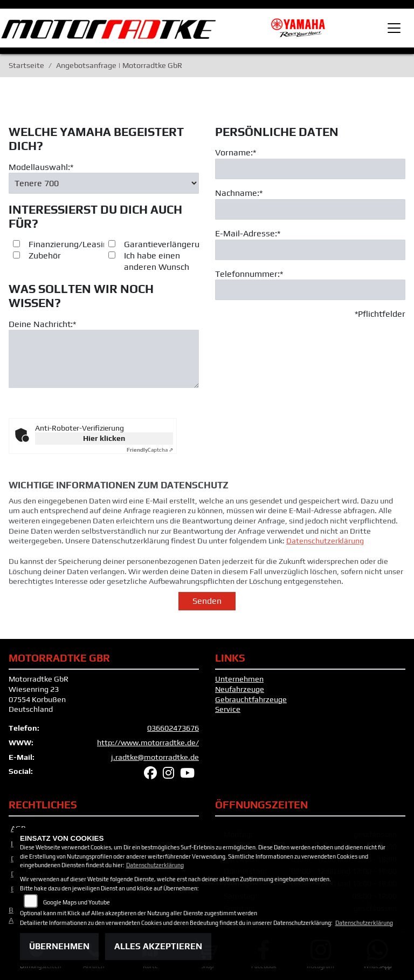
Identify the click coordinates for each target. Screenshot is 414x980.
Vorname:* (236, 152)
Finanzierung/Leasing (71, 245)
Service (228, 709)
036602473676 (173, 728)
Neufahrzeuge (240, 689)
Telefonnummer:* (249, 274)
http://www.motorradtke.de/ (148, 743)
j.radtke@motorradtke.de (155, 757)
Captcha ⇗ (150, 450)
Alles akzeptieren (158, 946)
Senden (207, 601)
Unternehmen (239, 679)
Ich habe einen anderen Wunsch (157, 262)
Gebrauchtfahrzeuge (251, 699)
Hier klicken (104, 438)
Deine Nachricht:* (42, 324)
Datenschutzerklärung (325, 555)
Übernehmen (59, 946)
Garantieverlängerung (167, 245)
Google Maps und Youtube (77, 902)
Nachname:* (239, 193)
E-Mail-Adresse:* (248, 233)
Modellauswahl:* (41, 167)
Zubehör (45, 256)
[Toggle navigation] (394, 28)
